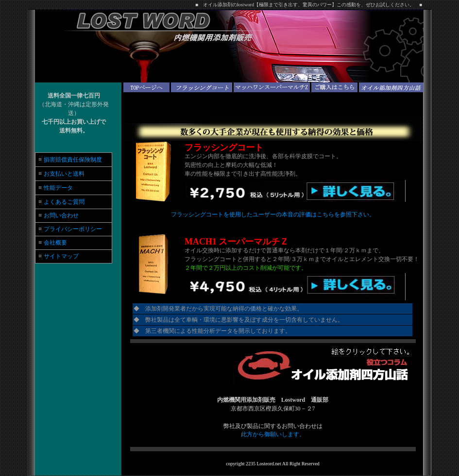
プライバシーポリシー (73, 229)
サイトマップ (61, 256)
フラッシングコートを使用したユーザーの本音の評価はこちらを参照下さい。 (273, 214)
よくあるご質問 (64, 202)
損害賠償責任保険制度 (73, 160)
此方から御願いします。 (273, 434)
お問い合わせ (58, 215)
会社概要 (55, 243)
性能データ (58, 188)
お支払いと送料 (64, 174)
